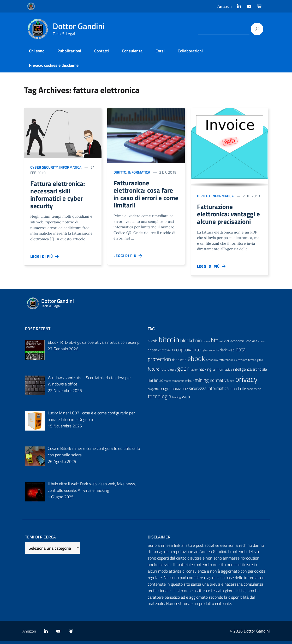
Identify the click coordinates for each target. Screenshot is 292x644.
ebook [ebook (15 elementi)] (196, 361)
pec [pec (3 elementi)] (232, 383)
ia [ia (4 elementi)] (214, 372)
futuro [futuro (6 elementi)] (154, 372)
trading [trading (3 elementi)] (177, 400)
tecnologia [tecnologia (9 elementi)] (159, 399)
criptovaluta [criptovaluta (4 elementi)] (167, 353)
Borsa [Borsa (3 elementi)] (206, 344)
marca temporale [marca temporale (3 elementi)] (174, 383)
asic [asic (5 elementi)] (154, 343)
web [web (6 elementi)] (186, 399)
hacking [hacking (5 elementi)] (205, 372)
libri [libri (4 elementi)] (150, 383)
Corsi (160, 51)
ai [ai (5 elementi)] (149, 343)
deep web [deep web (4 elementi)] (179, 363)
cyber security (44, 167)
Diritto (120, 172)
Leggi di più (45, 260)
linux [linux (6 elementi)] (158, 383)
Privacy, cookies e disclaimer (55, 65)
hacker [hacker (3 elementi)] (194, 372)
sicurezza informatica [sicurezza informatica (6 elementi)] (209, 391)
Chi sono (37, 51)
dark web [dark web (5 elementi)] (227, 352)
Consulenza (132, 51)
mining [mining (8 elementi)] (202, 383)
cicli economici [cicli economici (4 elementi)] (235, 344)
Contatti (102, 51)
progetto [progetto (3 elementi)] (153, 392)
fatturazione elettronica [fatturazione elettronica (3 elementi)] (233, 363)
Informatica (70, 167)
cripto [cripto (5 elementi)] (152, 352)
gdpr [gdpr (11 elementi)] (183, 371)
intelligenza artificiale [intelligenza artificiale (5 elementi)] (250, 372)
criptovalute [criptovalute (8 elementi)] (188, 352)
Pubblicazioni (69, 51)
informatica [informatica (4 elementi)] (224, 372)
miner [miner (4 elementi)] (189, 383)
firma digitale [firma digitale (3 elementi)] (256, 363)
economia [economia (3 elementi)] (212, 363)
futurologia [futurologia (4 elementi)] (168, 372)
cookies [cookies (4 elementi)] (252, 344)
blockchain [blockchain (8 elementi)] (191, 343)
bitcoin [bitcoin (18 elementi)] (169, 342)
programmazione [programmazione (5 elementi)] (174, 391)
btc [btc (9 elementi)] (214, 343)
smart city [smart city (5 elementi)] (238, 391)
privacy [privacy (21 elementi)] (246, 382)
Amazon (225, 6)
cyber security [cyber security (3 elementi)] (210, 353)
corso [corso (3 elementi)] (262, 344)
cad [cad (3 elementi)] (221, 344)
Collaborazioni (190, 51)
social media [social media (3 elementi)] (254, 392)
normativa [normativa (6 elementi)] (219, 383)
